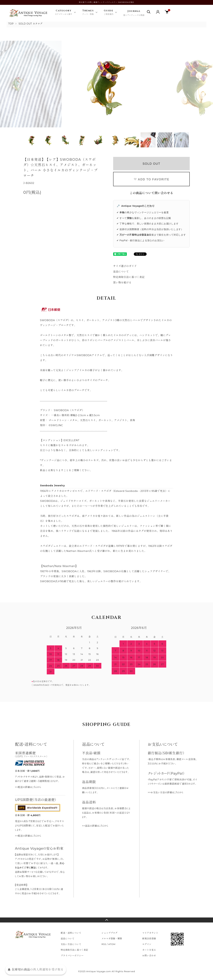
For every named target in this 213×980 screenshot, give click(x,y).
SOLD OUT (151, 164)
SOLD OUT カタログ (31, 24)
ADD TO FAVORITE (151, 179)
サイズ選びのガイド (125, 266)
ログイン (147, 944)
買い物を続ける (122, 283)
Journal (134, 13)
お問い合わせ (149, 955)
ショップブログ (109, 933)
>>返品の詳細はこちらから (95, 826)
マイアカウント (150, 933)
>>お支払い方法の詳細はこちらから (165, 792)
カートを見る (149, 950)
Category (64, 13)
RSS (104, 944)
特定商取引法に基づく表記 (129, 277)
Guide (109, 13)
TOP (11, 24)
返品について (121, 272)
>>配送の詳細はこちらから (28, 787)
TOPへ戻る (106, 920)
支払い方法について (71, 944)
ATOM (112, 944)
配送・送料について (71, 933)
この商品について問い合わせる (152, 193)
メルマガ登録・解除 (112, 938)
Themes (88, 13)
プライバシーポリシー (72, 955)
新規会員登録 (149, 938)
